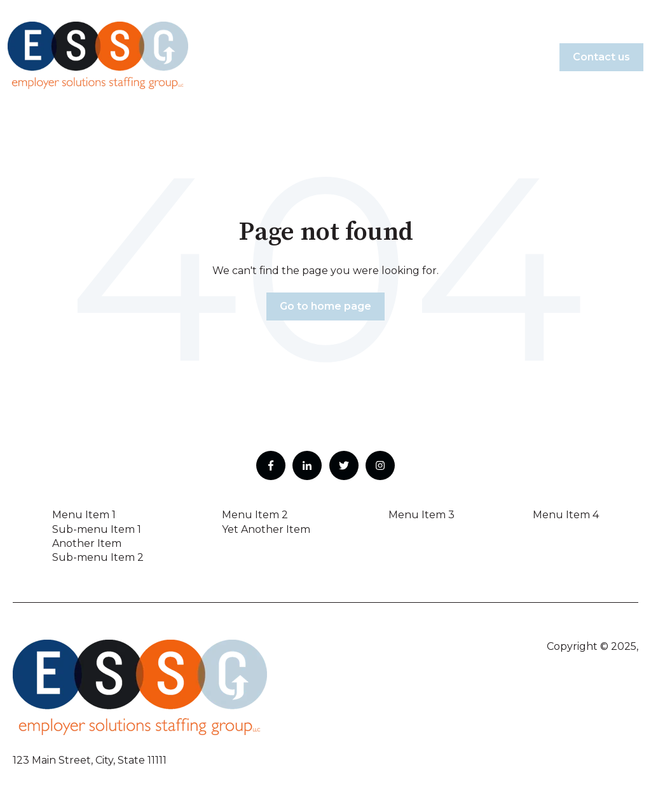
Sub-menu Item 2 (98, 557)
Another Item (87, 543)
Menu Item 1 (84, 515)
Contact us (601, 57)
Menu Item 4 (566, 515)
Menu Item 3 (421, 515)
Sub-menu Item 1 (97, 529)
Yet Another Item (266, 529)
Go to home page (325, 306)
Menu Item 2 (255, 515)
